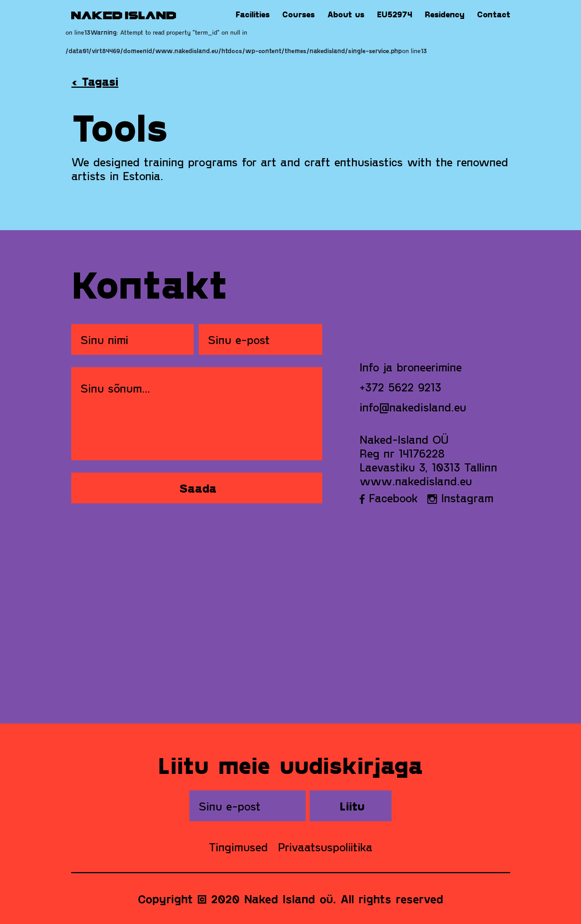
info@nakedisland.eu (413, 407)
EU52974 (395, 14)
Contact (494, 14)
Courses (299, 14)
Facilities (253, 14)
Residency (445, 14)
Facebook (389, 498)
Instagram (460, 498)
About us (346, 14)
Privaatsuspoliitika (325, 847)
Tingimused (238, 847)
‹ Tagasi (95, 81)
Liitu (352, 806)
